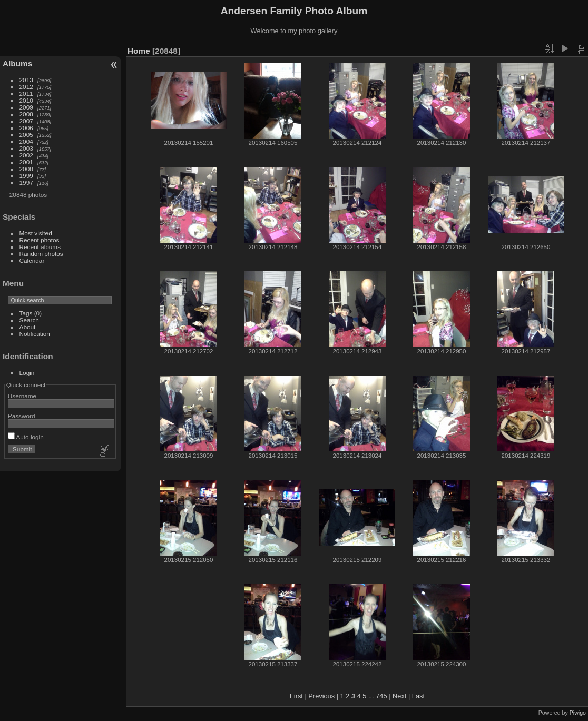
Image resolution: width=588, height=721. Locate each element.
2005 (26, 135)
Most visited (36, 233)
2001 (26, 162)
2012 (26, 87)
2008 (26, 114)
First (296, 696)
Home (139, 51)
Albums (17, 63)
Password (22, 416)
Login (27, 373)
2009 (26, 107)
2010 (26, 100)
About (28, 327)
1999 (26, 176)
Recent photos (40, 240)
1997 (26, 182)
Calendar (32, 260)
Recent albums (40, 247)
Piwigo (578, 713)
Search (29, 320)
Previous (321, 696)
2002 (26, 155)
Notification (35, 334)
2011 (26, 93)
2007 (26, 121)
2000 (26, 169)
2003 (26, 148)
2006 (26, 128)
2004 (26, 141)
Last (418, 696)
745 (381, 696)
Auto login (26, 437)
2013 (26, 80)
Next (399, 696)
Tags (26, 313)
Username (22, 396)
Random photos (41, 254)
